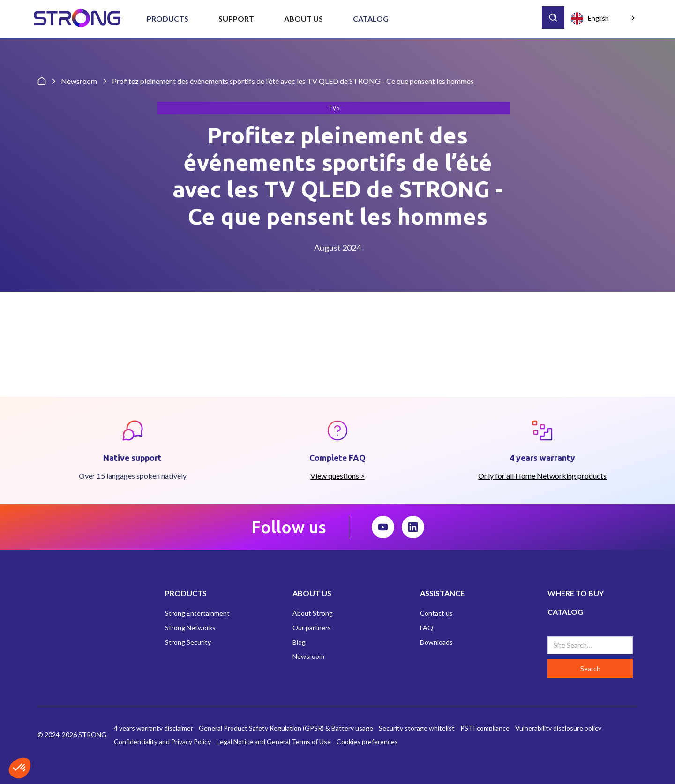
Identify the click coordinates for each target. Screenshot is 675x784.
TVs (334, 108)
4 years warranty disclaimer (154, 728)
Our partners (312, 628)
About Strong (313, 613)
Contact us (436, 613)
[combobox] (604, 18)
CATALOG (565, 612)
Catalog (371, 19)
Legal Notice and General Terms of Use (274, 742)
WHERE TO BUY (576, 593)
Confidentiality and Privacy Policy (162, 742)
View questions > (337, 476)
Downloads (436, 642)
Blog (299, 642)
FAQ (427, 628)
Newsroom (308, 656)
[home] (77, 19)
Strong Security (188, 642)
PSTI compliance (485, 728)
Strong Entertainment (197, 613)
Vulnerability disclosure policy (558, 728)
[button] (168, 19)
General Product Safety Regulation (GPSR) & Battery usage (286, 728)
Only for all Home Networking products (542, 476)
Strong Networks (190, 628)
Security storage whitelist (417, 728)
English (590, 19)
